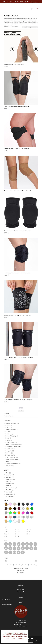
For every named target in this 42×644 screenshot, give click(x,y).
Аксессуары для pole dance (12, 13)
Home (5, 13)
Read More (21, 639)
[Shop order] (30, 27)
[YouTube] (32, 639)
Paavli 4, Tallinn (8, 2)
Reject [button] (13, 639)
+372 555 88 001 (6, 600)
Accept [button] (7, 639)
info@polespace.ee (7, 604)
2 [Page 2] (21, 408)
